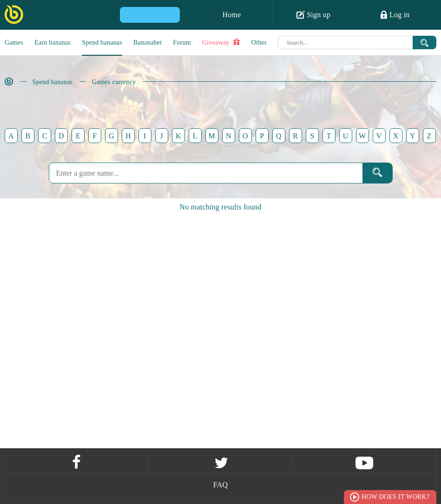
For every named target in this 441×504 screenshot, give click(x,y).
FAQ (221, 485)
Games (14, 43)
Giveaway (221, 42)
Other (259, 43)
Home (231, 15)
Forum (182, 43)
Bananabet (148, 43)
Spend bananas (102, 43)
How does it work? (395, 497)
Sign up (314, 14)
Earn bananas (53, 43)
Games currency (114, 82)
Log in (395, 14)
